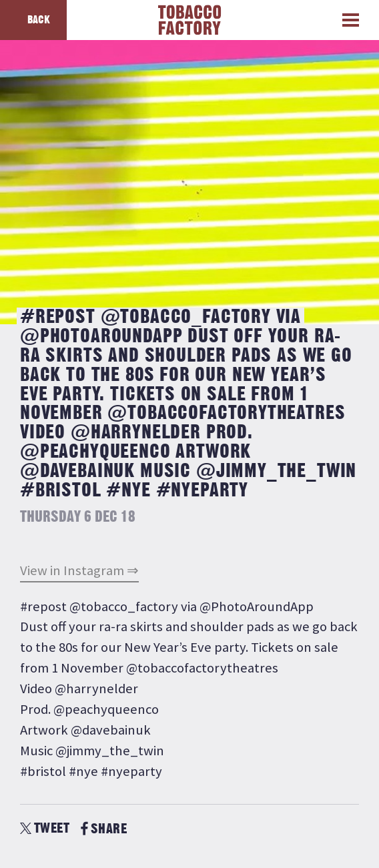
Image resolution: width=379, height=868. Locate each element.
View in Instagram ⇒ (79, 570)
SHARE (104, 829)
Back (39, 20)
